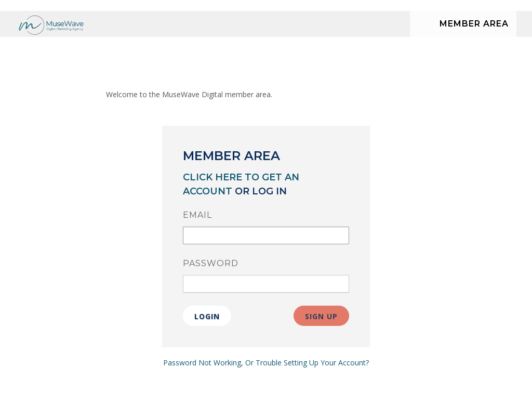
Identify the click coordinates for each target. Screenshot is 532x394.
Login (207, 316)
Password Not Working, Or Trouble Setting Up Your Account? (266, 363)
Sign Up (321, 316)
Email (197, 215)
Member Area (474, 24)
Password (211, 263)
